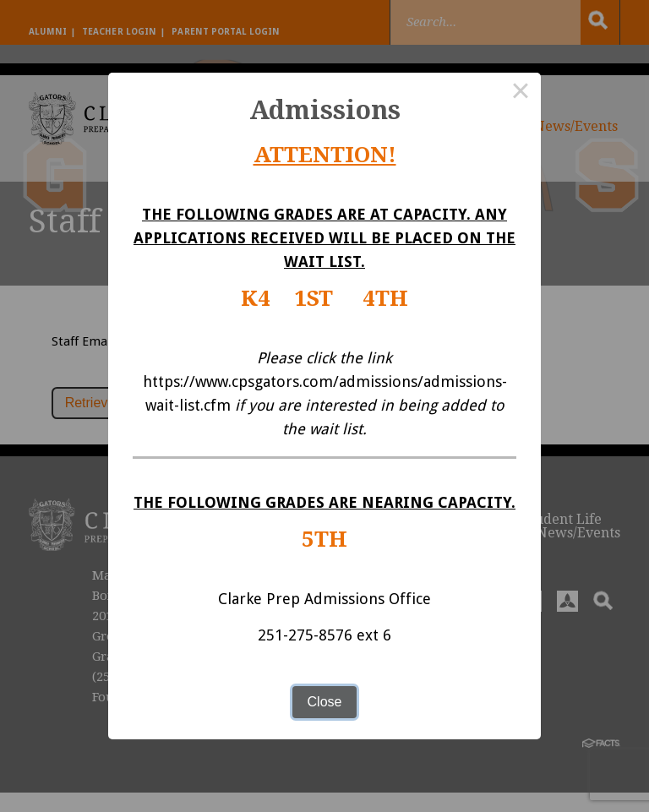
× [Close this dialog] (521, 93)
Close (325, 702)
